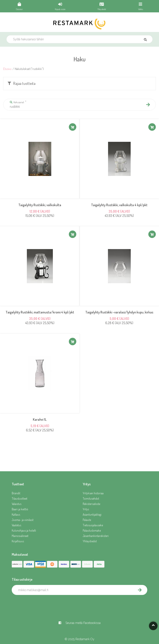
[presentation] (44, 604)
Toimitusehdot (91, 498)
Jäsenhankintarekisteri (96, 536)
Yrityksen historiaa (93, 493)
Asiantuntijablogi (92, 514)
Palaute (87, 520)
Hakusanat (17, 102)
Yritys (86, 509)
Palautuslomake (92, 530)
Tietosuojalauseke (93, 525)
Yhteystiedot (90, 541)
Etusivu (7, 69)
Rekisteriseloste (91, 504)
